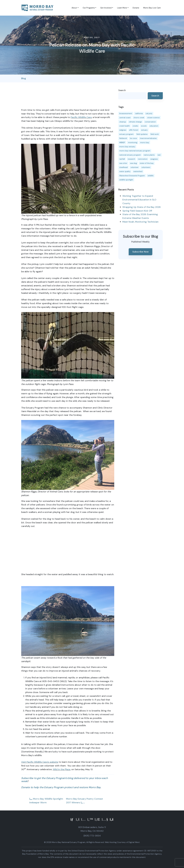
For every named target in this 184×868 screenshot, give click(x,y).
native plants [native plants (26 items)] (149, 155)
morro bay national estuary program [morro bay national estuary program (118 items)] (135, 151)
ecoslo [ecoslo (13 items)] (144, 126)
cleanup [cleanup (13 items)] (123, 122)
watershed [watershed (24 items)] (138, 171)
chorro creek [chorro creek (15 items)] (139, 118)
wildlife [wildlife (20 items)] (151, 176)
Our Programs (89, 8)
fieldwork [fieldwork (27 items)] (123, 138)
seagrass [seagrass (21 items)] (154, 159)
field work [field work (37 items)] (155, 134)
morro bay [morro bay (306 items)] (145, 142)
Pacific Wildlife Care (81, 117)
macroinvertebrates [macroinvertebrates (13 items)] (148, 138)
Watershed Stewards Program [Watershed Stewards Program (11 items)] (132, 176)
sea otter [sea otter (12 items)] (123, 163)
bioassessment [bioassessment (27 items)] (126, 113)
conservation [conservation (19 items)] (150, 122)
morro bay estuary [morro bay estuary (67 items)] (127, 147)
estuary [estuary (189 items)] (144, 130)
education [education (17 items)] (154, 126)
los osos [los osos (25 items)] (133, 138)
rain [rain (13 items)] (159, 155)
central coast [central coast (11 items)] (125, 118)
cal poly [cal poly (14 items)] (149, 113)
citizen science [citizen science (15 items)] (153, 118)
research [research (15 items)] (131, 159)
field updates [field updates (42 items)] (142, 134)
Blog (24, 78)
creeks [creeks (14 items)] (135, 126)
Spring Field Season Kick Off (137, 211)
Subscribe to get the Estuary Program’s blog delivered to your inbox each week (65, 780)
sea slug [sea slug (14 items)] (133, 163)
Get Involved (106, 8)
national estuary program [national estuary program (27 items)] (130, 155)
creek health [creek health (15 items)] (125, 126)
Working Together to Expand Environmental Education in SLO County (139, 200)
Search (122, 90)
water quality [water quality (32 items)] (125, 171)
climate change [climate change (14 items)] (135, 122)
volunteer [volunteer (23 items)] (135, 167)
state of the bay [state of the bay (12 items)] (147, 163)
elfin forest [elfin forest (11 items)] (134, 130)
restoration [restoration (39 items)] (143, 159)
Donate (136, 8)
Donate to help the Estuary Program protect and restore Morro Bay (61, 787)
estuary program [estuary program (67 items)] (126, 134)
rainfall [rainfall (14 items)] (122, 159)
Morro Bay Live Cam (152, 8)
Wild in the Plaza (62, 769)
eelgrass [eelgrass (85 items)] (123, 130)
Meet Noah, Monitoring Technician (140, 222)
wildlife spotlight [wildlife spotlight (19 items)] (126, 180)
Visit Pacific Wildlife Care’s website (40, 762)
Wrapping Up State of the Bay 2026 (142, 207)
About (74, 8)
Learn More (122, 8)
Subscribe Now (140, 252)
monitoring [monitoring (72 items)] (133, 142)
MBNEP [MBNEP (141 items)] (122, 142)
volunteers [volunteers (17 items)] (146, 167)
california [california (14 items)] (139, 113)
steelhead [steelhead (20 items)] (123, 167)
